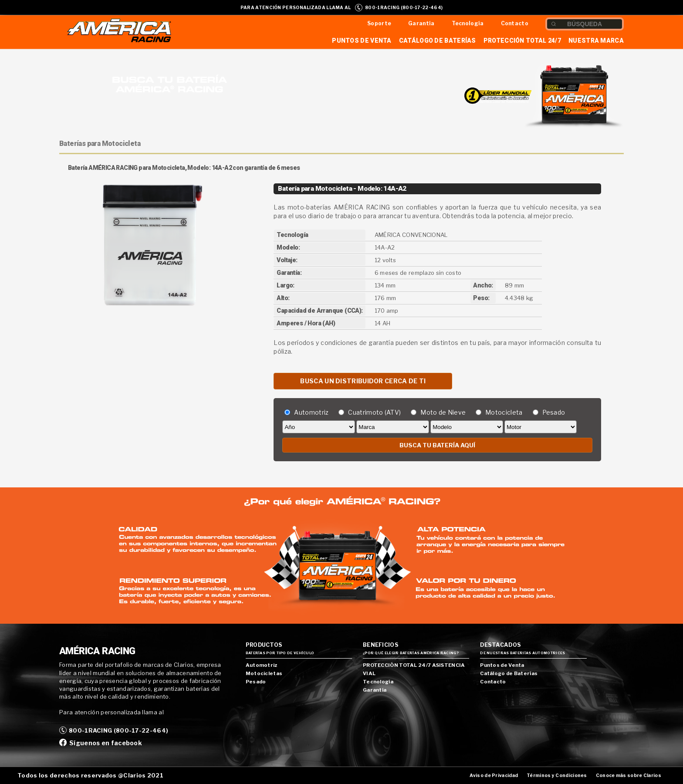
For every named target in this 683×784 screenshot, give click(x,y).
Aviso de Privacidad (494, 776)
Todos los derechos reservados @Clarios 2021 (90, 775)
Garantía (421, 23)
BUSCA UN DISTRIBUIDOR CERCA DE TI (363, 381)
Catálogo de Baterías (438, 41)
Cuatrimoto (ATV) (374, 412)
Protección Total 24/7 (522, 41)
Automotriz (311, 412)
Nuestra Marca (596, 41)
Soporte (379, 23)
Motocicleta (504, 412)
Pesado (554, 412)
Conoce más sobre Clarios (629, 776)
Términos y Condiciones (557, 776)
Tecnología (468, 23)
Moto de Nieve (443, 412)
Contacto (515, 23)
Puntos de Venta (362, 41)
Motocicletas (264, 673)
